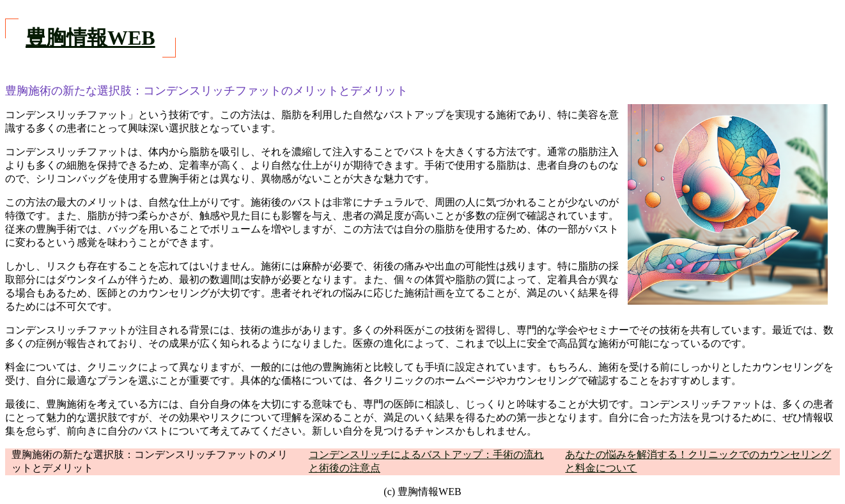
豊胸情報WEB (90, 38)
